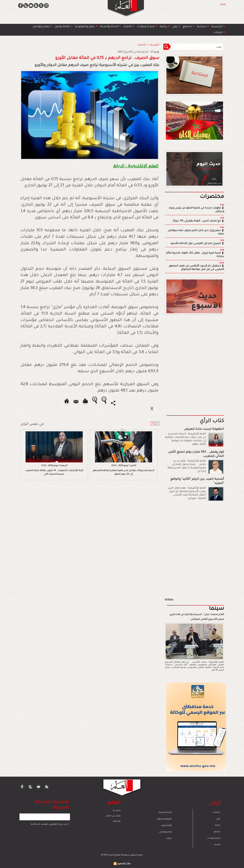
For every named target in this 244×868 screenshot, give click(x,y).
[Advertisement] (117, 434)
